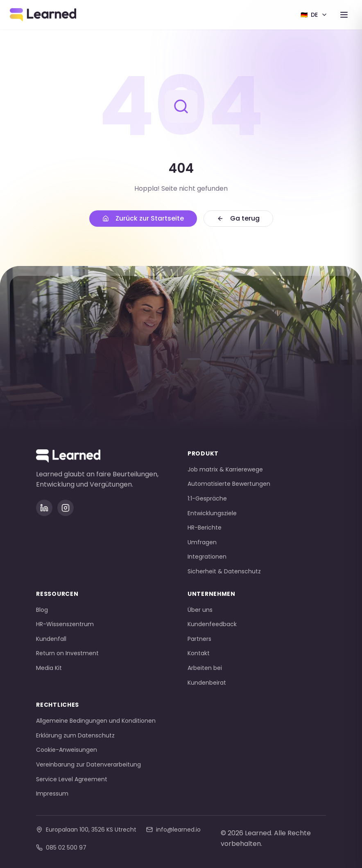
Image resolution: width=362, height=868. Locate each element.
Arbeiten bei (205, 668)
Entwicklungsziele (212, 513)
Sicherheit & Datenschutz (224, 571)
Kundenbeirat (207, 683)
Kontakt (199, 653)
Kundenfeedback (212, 624)
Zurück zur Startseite (143, 218)
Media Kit (49, 668)
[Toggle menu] (344, 15)
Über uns (200, 610)
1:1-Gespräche (207, 498)
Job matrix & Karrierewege (225, 469)
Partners (199, 639)
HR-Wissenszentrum (65, 624)
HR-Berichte (205, 528)
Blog (42, 610)
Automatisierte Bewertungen (229, 484)
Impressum (52, 794)
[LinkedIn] (44, 508)
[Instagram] (66, 508)
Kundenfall (51, 639)
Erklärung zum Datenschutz (75, 735)
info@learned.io (173, 830)
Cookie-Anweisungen (67, 750)
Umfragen (202, 542)
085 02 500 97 (61, 848)
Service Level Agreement (72, 779)
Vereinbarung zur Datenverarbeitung (88, 764)
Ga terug (238, 218)
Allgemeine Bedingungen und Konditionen (96, 721)
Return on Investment (67, 653)
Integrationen (207, 557)
